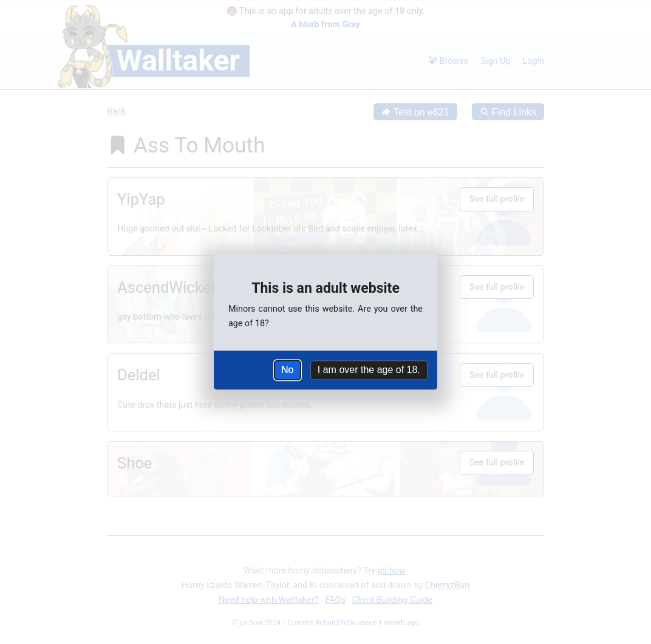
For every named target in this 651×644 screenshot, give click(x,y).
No (287, 370)
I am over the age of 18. (369, 370)
